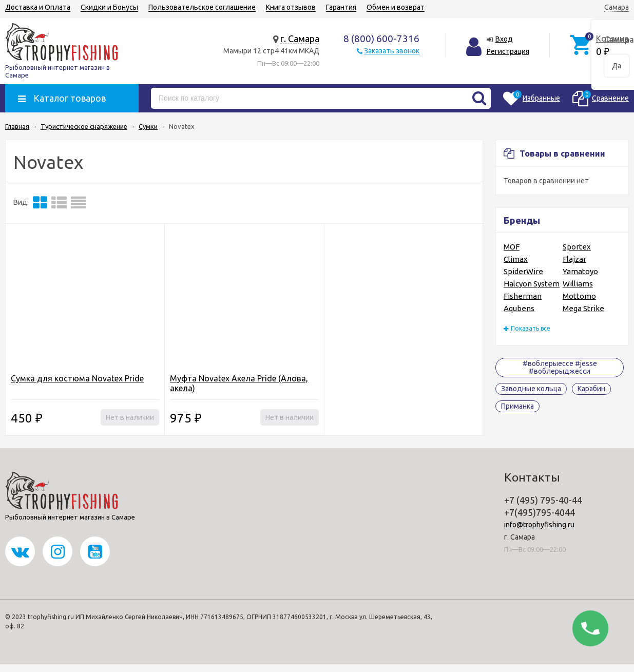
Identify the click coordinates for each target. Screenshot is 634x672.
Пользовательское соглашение (202, 7)
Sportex (577, 247)
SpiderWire (523, 271)
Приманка (517, 406)
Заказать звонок (392, 51)
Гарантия (341, 7)
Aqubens (519, 308)
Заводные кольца (531, 389)
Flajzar (574, 259)
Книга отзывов (291, 7)
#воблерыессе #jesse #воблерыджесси (560, 367)
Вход (504, 39)
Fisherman (523, 296)
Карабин (591, 389)
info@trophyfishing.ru (539, 525)
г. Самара (300, 39)
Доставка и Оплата (38, 7)
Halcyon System (532, 284)
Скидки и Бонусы (109, 7)
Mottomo (579, 296)
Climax (516, 259)
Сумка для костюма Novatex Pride (77, 378)
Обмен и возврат (396, 7)
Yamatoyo (580, 271)
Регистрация (508, 51)
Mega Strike (583, 308)
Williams (578, 284)
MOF (512, 247)
